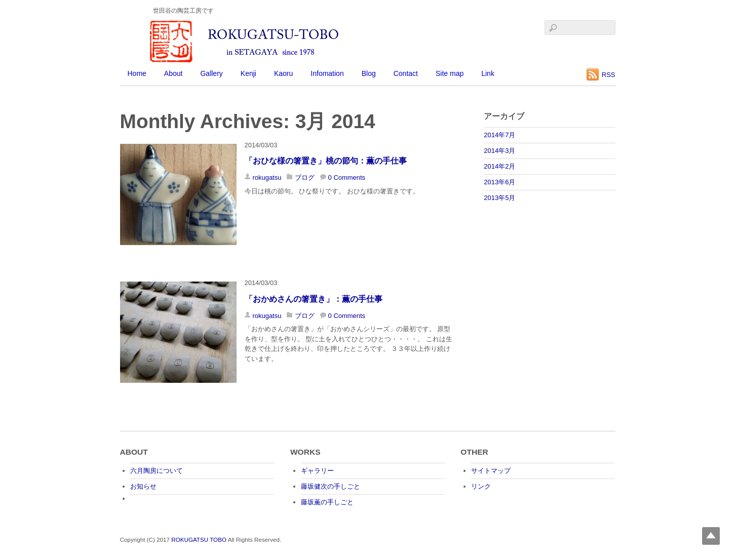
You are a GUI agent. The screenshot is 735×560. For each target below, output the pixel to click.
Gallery (211, 73)
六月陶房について (157, 471)
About (173, 73)
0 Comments (347, 177)
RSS (609, 75)
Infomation (327, 73)
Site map (450, 73)
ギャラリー (317, 471)
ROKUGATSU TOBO (199, 539)
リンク (481, 486)
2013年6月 (499, 182)
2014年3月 (499, 151)
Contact (406, 73)
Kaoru (283, 73)
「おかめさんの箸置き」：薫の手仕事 (314, 299)
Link (488, 73)
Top (711, 536)
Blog (369, 73)
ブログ (305, 177)
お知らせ (143, 486)
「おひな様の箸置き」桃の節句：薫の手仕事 (326, 161)
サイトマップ (491, 471)
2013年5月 (499, 198)
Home (137, 73)
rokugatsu (267, 177)
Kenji (248, 73)
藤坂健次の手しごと (331, 486)
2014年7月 (499, 135)
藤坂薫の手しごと (327, 502)
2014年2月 (499, 166)
